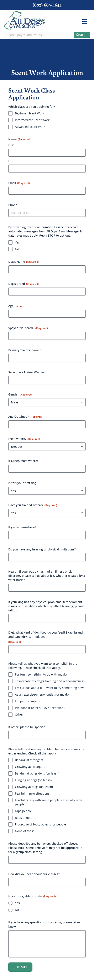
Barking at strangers (29, 760)
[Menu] (85, 21)
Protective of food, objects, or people (40, 824)
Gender (20, 394)
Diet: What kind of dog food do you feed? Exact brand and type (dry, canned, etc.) (46, 637)
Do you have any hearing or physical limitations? (42, 549)
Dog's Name (23, 262)
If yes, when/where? (22, 527)
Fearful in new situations (32, 793)
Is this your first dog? (23, 483)
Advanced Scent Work (30, 127)
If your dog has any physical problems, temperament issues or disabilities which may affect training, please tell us (46, 606)
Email (19, 183)
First (11, 145)
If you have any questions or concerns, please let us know (44, 924)
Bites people (24, 818)
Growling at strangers (30, 767)
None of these (25, 831)
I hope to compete (28, 701)
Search (82, 35)
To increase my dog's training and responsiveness (50, 681)
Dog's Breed (23, 284)
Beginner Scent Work (30, 113)
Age (18, 306)
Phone (13, 205)
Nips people (23, 811)
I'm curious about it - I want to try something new (49, 688)
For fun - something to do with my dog (42, 674)
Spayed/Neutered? (28, 328)
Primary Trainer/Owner (25, 350)
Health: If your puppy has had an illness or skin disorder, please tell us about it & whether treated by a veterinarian (47, 576)
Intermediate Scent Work (32, 120)
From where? (24, 439)
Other (19, 714)
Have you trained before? (33, 505)
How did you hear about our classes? (34, 874)
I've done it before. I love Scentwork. (40, 708)
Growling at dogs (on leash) (34, 787)
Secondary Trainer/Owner (26, 372)
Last (11, 161)
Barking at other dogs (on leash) (37, 773)
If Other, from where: (23, 461)
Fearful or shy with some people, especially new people (48, 802)
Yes (17, 242)
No (17, 249)
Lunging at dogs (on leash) (33, 780)
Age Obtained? (25, 416)
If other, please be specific (27, 727)
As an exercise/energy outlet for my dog (43, 694)
